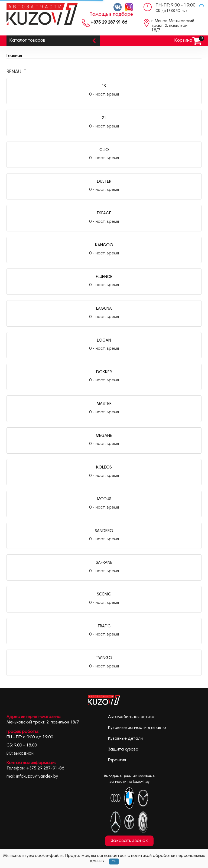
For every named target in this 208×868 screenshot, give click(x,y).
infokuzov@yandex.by (37, 777)
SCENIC (104, 595)
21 (104, 118)
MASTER (104, 404)
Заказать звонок (129, 841)
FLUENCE (104, 277)
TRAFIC (104, 626)
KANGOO (104, 245)
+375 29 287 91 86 (109, 22)
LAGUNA (104, 309)
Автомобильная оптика (131, 717)
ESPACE (104, 213)
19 (104, 86)
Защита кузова (123, 749)
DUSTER (104, 182)
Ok (114, 862)
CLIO (104, 150)
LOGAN (104, 341)
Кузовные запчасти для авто (137, 728)
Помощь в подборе (111, 15)
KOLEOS (104, 468)
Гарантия (117, 760)
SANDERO (104, 531)
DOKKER (104, 372)
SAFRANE (104, 563)
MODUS (104, 499)
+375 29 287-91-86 (45, 768)
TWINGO (104, 658)
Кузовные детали (125, 739)
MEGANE (104, 436)
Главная (14, 56)
